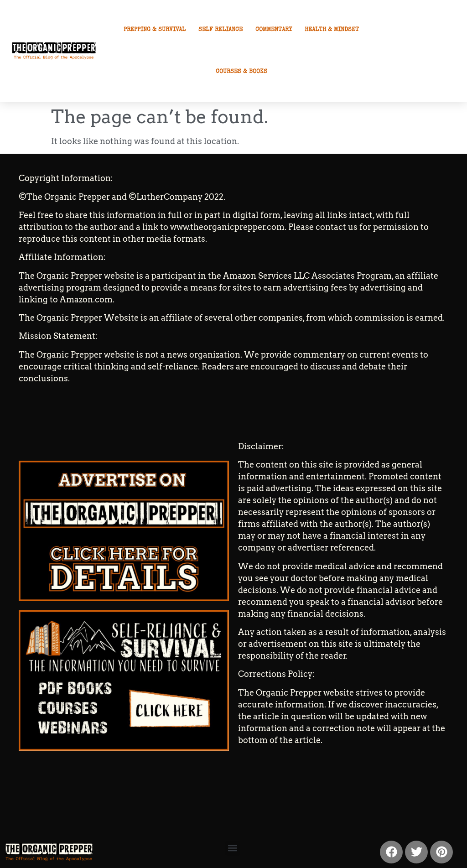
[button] (233, 848)
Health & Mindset (332, 30)
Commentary (274, 30)
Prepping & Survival (155, 30)
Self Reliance (221, 30)
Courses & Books (241, 72)
